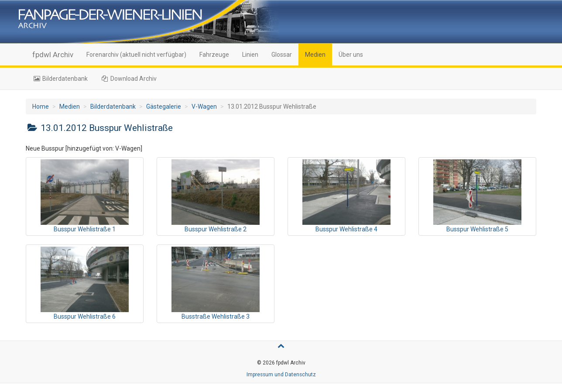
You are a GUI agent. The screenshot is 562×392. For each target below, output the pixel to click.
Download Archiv (129, 79)
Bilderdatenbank (60, 79)
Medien (315, 55)
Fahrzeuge (214, 55)
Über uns (351, 55)
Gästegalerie (164, 107)
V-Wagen (204, 107)
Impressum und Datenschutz (281, 375)
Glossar (282, 55)
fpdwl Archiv (53, 55)
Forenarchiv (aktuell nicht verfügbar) (136, 55)
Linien (250, 55)
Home (41, 107)
